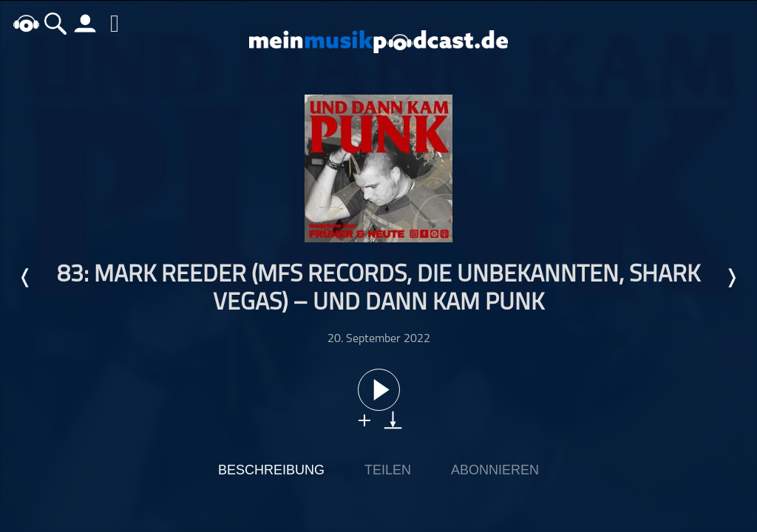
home (26, 23)
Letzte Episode (26, 278)
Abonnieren (495, 470)
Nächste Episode (731, 278)
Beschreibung (271, 470)
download (393, 420)
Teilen (388, 470)
